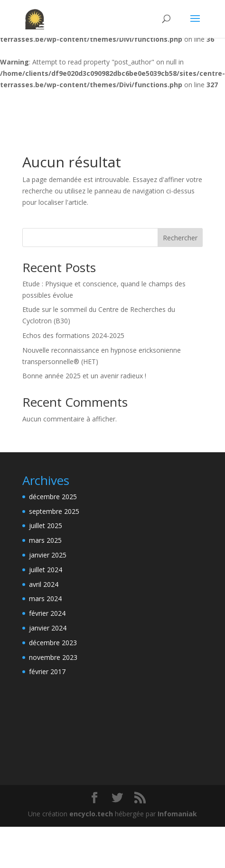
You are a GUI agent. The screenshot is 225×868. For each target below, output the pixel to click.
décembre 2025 (53, 497)
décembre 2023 (53, 643)
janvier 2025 (48, 555)
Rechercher (180, 238)
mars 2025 (45, 540)
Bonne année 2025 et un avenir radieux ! (84, 376)
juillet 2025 (46, 525)
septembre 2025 (54, 511)
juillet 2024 (46, 570)
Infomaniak (177, 814)
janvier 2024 (48, 628)
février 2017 (47, 672)
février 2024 (47, 613)
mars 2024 (45, 598)
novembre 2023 (53, 657)
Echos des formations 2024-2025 (73, 335)
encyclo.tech (91, 814)
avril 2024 (44, 584)
